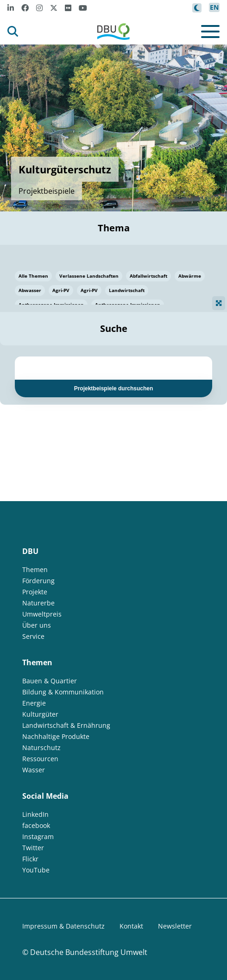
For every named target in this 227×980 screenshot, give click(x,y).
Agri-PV (61, 290)
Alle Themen (33, 276)
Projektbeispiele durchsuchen (114, 388)
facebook (36, 825)
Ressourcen (40, 759)
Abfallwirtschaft (148, 276)
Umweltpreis (42, 614)
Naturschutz (41, 748)
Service (33, 636)
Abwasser (30, 290)
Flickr (30, 859)
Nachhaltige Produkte (56, 736)
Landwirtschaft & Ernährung (66, 725)
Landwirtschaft (127, 290)
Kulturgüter (40, 714)
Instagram (38, 837)
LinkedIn (35, 814)
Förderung (38, 581)
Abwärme (190, 276)
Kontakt (131, 926)
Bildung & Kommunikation (63, 692)
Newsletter (175, 926)
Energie (34, 703)
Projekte (35, 592)
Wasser (34, 770)
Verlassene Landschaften (89, 276)
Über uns (37, 625)
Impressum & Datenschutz (63, 926)
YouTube (36, 870)
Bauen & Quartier (50, 681)
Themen (35, 570)
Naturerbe (38, 603)
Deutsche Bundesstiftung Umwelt (89, 952)
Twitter (33, 848)
